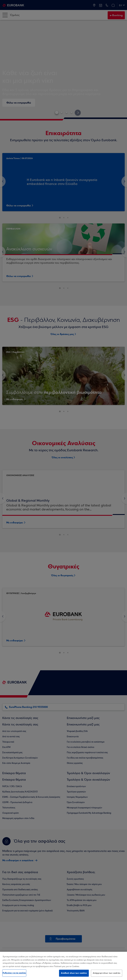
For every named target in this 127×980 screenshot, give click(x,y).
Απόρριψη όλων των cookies (107, 973)
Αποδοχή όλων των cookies (74, 973)
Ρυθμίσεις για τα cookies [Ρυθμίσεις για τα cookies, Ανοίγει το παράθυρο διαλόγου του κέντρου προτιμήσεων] (14, 973)
